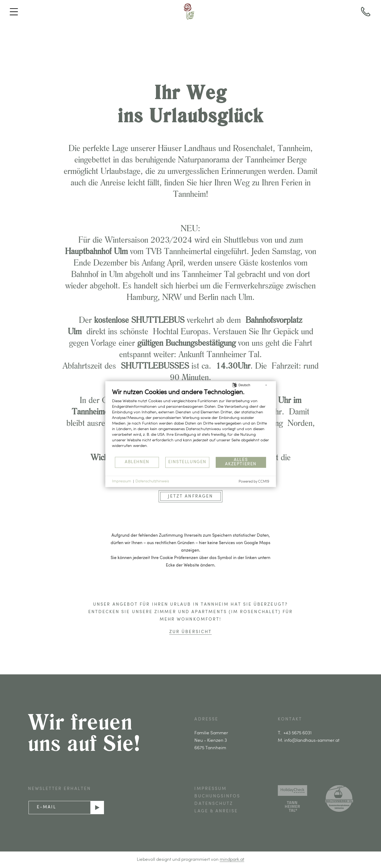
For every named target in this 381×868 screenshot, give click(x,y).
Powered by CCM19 (254, 481)
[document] (191, 422)
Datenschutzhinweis (152, 481)
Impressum (122, 481)
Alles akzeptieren (241, 462)
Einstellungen (187, 462)
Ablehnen (137, 462)
